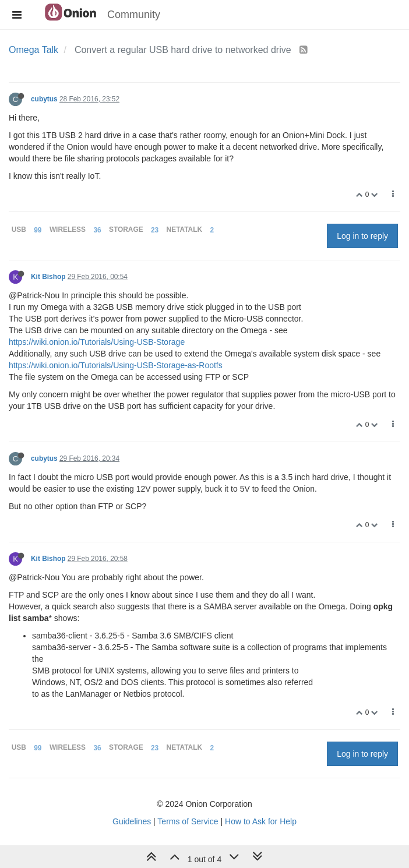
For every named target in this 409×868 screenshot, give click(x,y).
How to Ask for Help (261, 821)
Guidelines (132, 821)
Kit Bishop (48, 277)
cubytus (44, 99)
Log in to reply (362, 236)
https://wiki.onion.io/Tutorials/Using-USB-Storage (97, 342)
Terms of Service (188, 821)
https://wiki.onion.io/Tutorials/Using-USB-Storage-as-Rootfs (116, 365)
